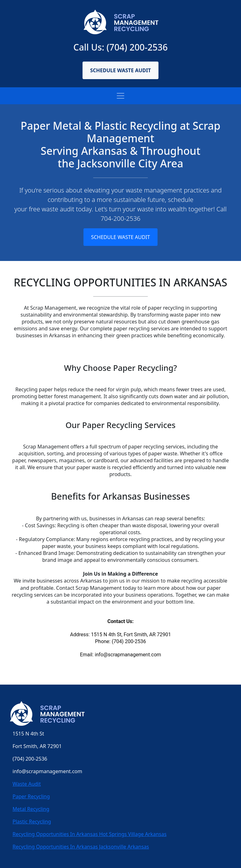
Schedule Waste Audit (120, 70)
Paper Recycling (31, 796)
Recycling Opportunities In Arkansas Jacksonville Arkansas (81, 847)
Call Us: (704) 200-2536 (120, 47)
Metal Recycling (31, 809)
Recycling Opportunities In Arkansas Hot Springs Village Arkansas (90, 834)
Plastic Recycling (32, 822)
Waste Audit (27, 784)
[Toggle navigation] (120, 96)
